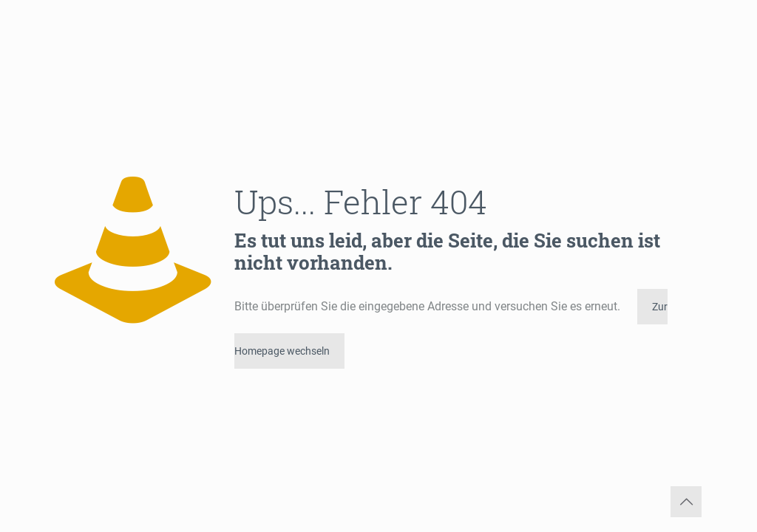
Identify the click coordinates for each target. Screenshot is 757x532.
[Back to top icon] (686, 502)
